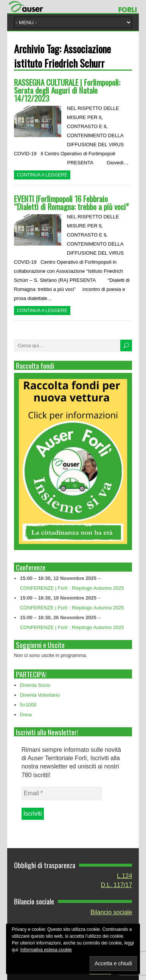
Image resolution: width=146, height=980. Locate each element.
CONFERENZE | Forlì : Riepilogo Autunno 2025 (72, 588)
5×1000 (28, 705)
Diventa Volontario (40, 695)
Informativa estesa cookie (46, 950)
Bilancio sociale (111, 912)
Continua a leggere (42, 175)
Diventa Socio (35, 685)
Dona (26, 715)
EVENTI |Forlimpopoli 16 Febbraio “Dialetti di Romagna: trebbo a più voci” (71, 202)
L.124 (124, 876)
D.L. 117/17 (117, 885)
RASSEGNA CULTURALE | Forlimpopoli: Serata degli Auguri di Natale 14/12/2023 (67, 90)
